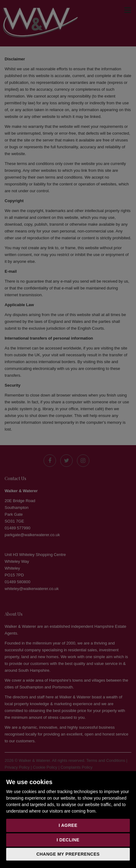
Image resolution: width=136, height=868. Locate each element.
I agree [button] (68, 825)
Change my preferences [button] (68, 854)
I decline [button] (68, 840)
